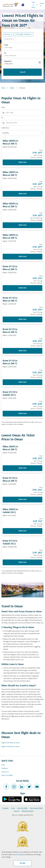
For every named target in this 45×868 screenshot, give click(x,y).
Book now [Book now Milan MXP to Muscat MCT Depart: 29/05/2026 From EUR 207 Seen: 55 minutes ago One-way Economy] (22, 225)
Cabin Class (5, 128)
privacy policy (20, 855)
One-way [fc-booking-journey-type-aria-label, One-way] (7, 34)
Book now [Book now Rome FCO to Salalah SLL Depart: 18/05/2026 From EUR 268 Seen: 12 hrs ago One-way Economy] (22, 414)
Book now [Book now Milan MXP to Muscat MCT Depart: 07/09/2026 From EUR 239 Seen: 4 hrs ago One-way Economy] (22, 468)
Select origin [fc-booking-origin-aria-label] (8, 48)
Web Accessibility (7, 775)
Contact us (5, 772)
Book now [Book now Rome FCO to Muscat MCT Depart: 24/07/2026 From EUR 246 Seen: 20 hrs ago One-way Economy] (22, 382)
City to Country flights (36, 808)
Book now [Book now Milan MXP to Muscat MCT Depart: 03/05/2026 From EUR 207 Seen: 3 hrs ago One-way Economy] (22, 162)
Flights (12, 88)
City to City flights (22, 808)
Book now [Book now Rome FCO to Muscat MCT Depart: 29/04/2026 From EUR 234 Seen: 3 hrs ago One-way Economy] (22, 288)
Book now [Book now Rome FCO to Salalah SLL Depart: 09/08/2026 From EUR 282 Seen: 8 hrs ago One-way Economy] (22, 562)
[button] (24, 34)
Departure (8, 61)
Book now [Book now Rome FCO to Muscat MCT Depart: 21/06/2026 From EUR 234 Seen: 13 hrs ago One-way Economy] (22, 319)
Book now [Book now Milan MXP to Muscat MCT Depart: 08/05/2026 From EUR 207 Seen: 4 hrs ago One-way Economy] (22, 194)
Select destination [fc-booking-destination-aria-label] (10, 56)
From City (17, 811)
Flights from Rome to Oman (10, 747)
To (5, 53)
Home (3, 88)
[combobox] (24, 113)
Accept (22, 863)
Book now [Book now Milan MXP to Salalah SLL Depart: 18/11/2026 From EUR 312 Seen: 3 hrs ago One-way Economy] (22, 531)
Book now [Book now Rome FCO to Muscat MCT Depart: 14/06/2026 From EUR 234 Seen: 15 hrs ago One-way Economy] (22, 351)
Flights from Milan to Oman (11, 743)
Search (23, 72)
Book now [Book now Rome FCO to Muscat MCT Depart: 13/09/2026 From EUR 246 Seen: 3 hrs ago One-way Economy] (22, 499)
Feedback (5, 768)
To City (13, 808)
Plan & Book (35, 5)
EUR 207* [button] (19, 26)
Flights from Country (28, 811)
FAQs (3, 765)
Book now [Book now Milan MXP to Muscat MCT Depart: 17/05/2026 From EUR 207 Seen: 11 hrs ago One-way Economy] (22, 256)
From (6, 45)
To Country (6, 808)
